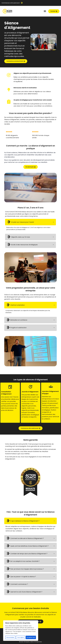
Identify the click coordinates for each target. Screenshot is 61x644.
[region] (21, 631)
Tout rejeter (20, 637)
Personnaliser (10, 637)
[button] (45, 11)
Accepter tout (31, 637)
